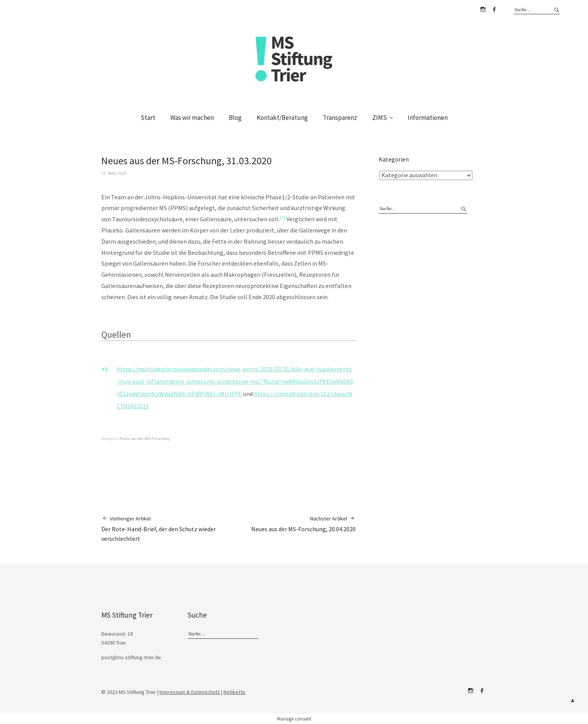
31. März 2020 (114, 173)
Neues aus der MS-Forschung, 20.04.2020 (303, 524)
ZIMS (380, 118)
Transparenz (340, 118)
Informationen (428, 118)
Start (148, 118)
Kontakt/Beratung (282, 118)
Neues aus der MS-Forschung (145, 438)
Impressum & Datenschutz (190, 692)
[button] (282, 219)
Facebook (494, 10)
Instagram (483, 10)
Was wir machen (192, 118)
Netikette (234, 692)
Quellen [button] (116, 334)
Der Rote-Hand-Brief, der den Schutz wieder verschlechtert (165, 529)
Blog (235, 118)
